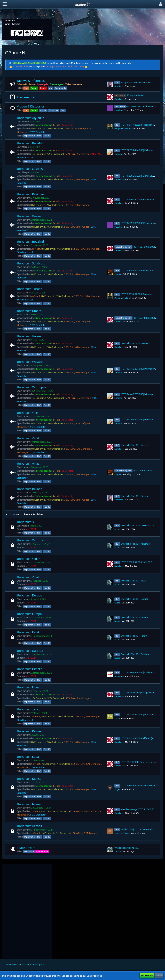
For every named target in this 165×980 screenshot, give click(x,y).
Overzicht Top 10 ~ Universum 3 (137, 525)
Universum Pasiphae (31, 194)
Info (51, 88)
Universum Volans (29, 336)
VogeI (117, 789)
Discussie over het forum (140, 106)
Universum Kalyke (29, 731)
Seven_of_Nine (122, 833)
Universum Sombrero (31, 263)
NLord (117, 529)
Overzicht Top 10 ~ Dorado (135, 599)
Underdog (119, 676)
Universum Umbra (29, 311)
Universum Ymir (27, 413)
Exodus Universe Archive (26, 514)
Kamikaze (119, 99)
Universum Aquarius (30, 118)
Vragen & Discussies (31, 106)
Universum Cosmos (30, 169)
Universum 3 (25, 522)
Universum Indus (28, 687)
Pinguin (118, 274)
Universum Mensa (29, 779)
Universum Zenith (29, 438)
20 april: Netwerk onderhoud (136, 82)
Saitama (118, 154)
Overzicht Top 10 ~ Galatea (135, 654)
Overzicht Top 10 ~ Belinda (135, 496)
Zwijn (117, 718)
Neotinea (119, 86)
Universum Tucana (30, 289)
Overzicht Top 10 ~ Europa (135, 617)
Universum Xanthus (30, 540)
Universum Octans (29, 826)
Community (60, 88)
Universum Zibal (28, 577)
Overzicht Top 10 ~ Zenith (134, 445)
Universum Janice (29, 709)
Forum (34, 88)
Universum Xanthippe (32, 387)
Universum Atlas (28, 463)
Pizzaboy (119, 110)
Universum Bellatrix (30, 143)
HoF (39, 136)
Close (159, 976)
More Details (147, 976)
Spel (26, 88)
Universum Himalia (30, 669)
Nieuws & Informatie (31, 81)
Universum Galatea (30, 651)
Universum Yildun (29, 559)
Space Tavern (26, 848)
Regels (43, 88)
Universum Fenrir (28, 632)
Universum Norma (29, 804)
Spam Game (42, 852)
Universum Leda (28, 757)
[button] (5, 4)
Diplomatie (30, 136)
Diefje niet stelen (123, 128)
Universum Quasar (29, 216)
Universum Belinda (30, 489)
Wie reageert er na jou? (127, 848)
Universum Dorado (29, 595)
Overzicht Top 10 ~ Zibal (133, 581)
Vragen (43, 110)
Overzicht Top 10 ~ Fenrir (134, 636)
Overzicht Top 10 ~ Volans (134, 343)
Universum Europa (29, 614)
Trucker (118, 851)
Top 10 (47, 136)
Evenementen (26, 97)
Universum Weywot (30, 362)
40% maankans (135, 95)
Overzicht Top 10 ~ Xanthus (135, 544)
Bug (63, 110)
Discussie (54, 110)
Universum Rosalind (30, 242)
